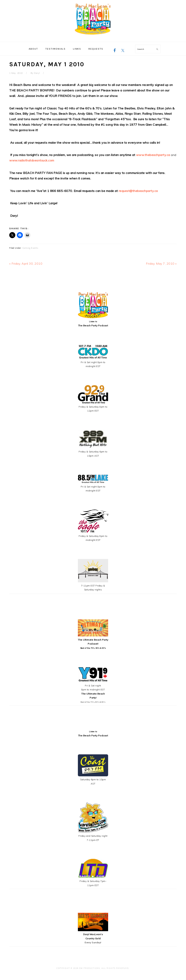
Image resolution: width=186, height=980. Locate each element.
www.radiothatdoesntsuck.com (32, 160)
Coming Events (30, 248)
